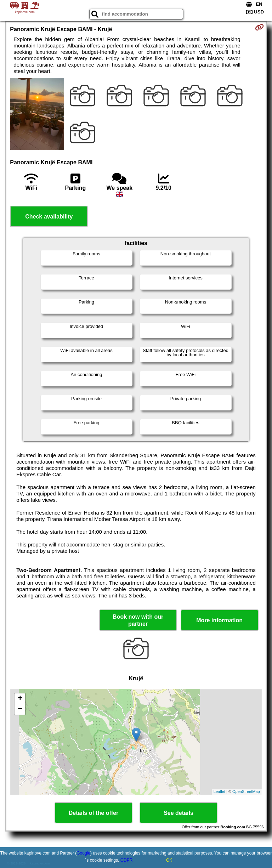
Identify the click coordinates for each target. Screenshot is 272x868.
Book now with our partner (138, 620)
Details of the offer (93, 813)
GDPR (127, 860)
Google (83, 853)
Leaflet (219, 792)
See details (178, 813)
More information (219, 620)
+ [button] (20, 699)
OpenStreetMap (246, 792)
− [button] (20, 709)
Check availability (49, 217)
